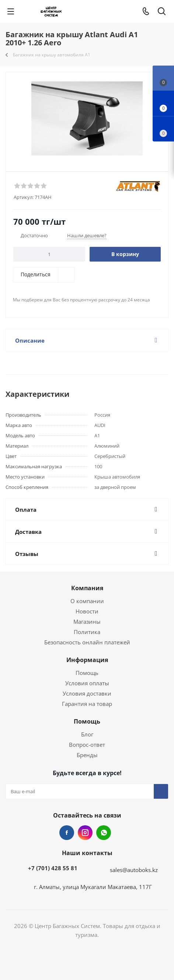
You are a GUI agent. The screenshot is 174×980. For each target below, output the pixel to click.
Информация (87, 660)
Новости (87, 611)
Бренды (87, 755)
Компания (87, 588)
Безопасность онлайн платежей (87, 642)
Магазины (87, 622)
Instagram (85, 833)
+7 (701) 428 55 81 (53, 868)
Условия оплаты (87, 683)
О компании (87, 601)
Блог (87, 734)
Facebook (67, 833)
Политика (87, 632)
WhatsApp (104, 833)
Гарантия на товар (87, 704)
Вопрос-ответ (87, 745)
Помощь (87, 673)
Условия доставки (87, 693)
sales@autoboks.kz (134, 870)
